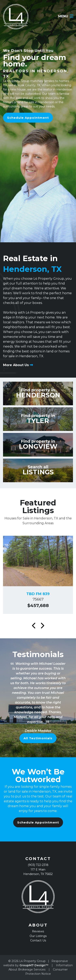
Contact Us (38, 940)
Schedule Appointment (28, 118)
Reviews (38, 931)
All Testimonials (38, 738)
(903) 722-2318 (38, 865)
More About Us (18, 365)
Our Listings (38, 936)
